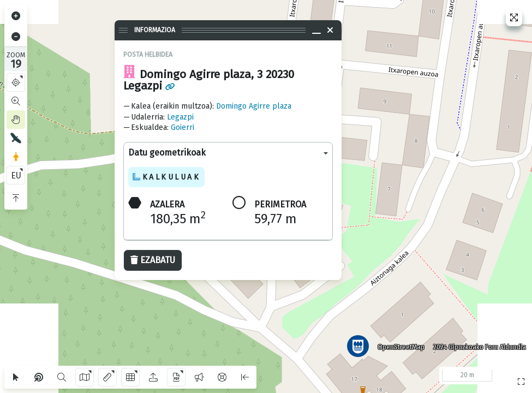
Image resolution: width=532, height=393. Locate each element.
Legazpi (180, 117)
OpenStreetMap (401, 347)
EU (16, 175)
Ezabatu (153, 260)
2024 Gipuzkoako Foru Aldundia (479, 347)
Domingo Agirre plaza (254, 106)
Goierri (183, 127)
